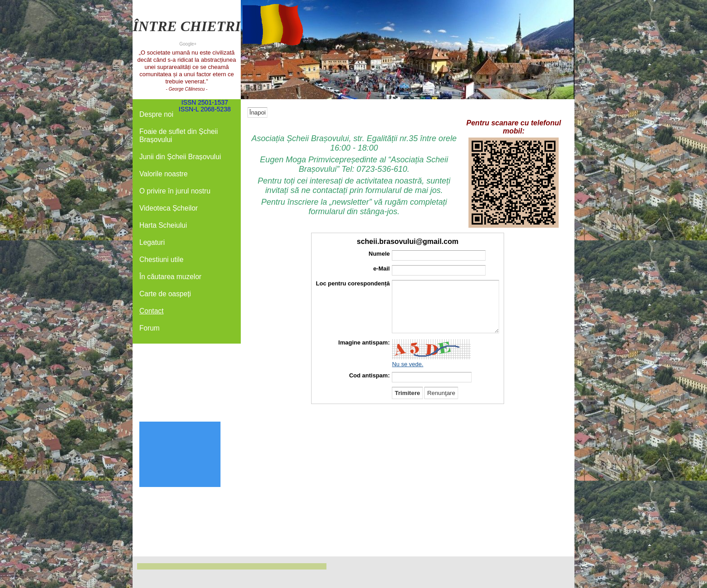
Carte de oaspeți (165, 294)
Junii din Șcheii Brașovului (180, 157)
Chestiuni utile (161, 260)
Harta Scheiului (163, 225)
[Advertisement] (187, 371)
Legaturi (152, 242)
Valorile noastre (163, 174)
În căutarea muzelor (170, 277)
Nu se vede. (407, 364)
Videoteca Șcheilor (169, 208)
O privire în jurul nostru (175, 191)
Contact (151, 311)
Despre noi (156, 114)
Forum (149, 328)
